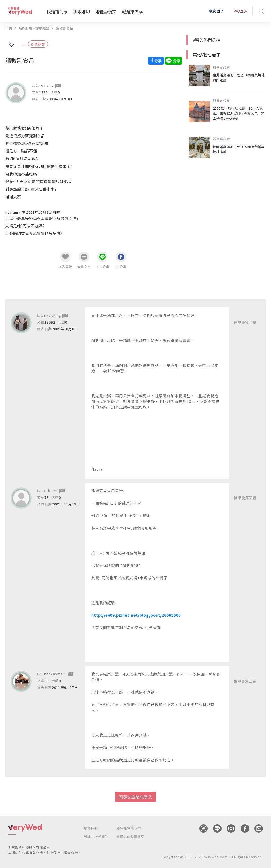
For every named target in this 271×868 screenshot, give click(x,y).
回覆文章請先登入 (135, 797)
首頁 (9, 28)
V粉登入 (241, 11)
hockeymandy (57, 674)
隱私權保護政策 (129, 828)
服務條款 (91, 828)
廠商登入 (217, 11)
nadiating (53, 315)
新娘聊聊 (82, 11)
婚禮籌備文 (106, 11)
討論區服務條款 (96, 836)
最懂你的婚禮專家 (130, 836)
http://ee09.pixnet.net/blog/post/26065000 (136, 615)
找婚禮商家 (57, 11)
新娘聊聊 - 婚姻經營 (34, 28)
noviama (46, 85)
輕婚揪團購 (132, 11)
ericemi (51, 490)
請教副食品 (64, 28)
